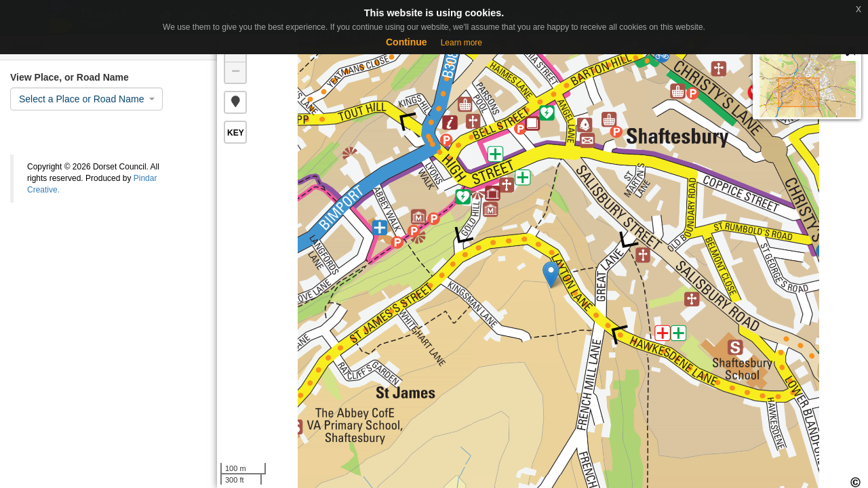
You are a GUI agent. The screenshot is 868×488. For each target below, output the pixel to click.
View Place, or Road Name (70, 77)
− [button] (236, 73)
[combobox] (86, 99)
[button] (235, 102)
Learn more (461, 43)
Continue (407, 42)
